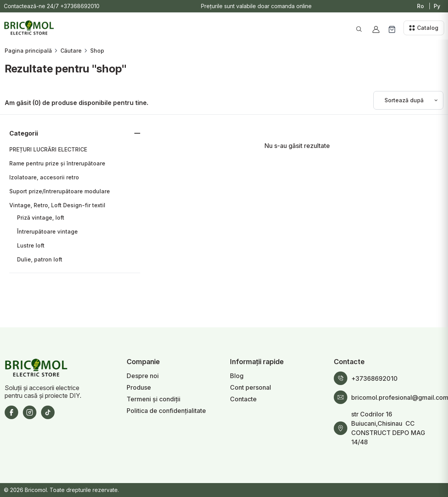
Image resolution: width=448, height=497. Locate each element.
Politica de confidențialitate (166, 411)
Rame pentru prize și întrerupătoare (57, 163)
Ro (421, 6)
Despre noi (143, 376)
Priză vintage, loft (41, 218)
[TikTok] (48, 412)
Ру (437, 6)
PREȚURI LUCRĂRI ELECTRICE (48, 149)
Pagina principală (28, 51)
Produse (139, 387)
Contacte (243, 399)
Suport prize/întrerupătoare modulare (60, 191)
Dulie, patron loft (40, 259)
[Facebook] (11, 412)
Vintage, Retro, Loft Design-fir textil (57, 205)
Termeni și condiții (154, 399)
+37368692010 (80, 6)
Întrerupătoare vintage (47, 231)
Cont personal (251, 387)
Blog (237, 376)
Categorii (24, 133)
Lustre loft (31, 245)
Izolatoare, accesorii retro (44, 177)
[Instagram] (30, 412)
